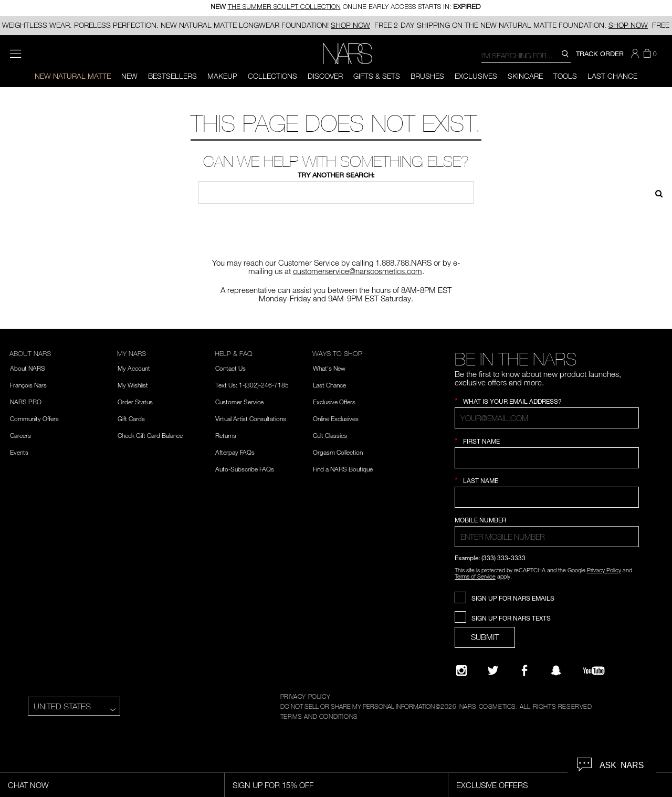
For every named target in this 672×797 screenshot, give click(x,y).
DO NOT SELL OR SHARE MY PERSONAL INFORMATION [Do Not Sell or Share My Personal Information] (358, 706)
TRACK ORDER (600, 54)
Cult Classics (330, 435)
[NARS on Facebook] (524, 670)
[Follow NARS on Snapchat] (556, 670)
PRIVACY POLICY (305, 696)
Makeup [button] (222, 76)
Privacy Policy (604, 570)
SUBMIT (485, 637)
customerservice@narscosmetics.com (358, 271)
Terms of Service (475, 576)
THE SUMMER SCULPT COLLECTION (284, 8)
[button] (636, 54)
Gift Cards (131, 418)
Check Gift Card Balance (150, 435)
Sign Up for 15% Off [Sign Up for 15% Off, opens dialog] (273, 785)
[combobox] (526, 55)
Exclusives (476, 76)
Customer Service (239, 402)
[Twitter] (493, 670)
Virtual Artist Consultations (251, 418)
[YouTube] (594, 670)
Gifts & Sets (377, 76)
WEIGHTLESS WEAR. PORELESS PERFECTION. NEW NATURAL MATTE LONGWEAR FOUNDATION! (186, 25)
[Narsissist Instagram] (461, 670)
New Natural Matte (73, 76)
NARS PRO (26, 402)
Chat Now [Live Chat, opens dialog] (28, 785)
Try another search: (336, 175)
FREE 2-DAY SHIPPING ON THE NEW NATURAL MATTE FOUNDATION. (511, 25)
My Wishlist (133, 385)
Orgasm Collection (338, 452)
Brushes (427, 76)
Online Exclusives (336, 418)
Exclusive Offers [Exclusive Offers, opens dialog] (492, 785)
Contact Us (230, 368)
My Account (134, 368)
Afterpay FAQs (235, 452)
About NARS (28, 368)
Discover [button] (325, 76)
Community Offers (34, 418)
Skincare (525, 76)
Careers (20, 435)
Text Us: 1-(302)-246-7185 (252, 385)
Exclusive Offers (334, 402)
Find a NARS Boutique (343, 469)
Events (19, 452)
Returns (226, 435)
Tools (565, 76)
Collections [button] (272, 76)
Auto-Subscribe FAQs (245, 469)
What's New (329, 368)
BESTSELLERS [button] (172, 76)
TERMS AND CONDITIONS (319, 716)
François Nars (28, 385)
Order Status (135, 402)
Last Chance (612, 76)
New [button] (129, 76)
